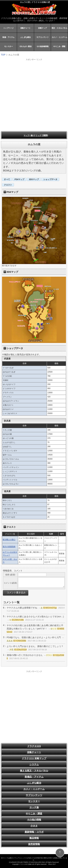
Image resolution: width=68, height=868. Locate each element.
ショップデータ (50, 179)
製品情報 (34, 838)
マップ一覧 (36, 135)
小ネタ (34, 826)
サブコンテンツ (43, 37)
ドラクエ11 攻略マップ (34, 758)
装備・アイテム (8, 37)
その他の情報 (34, 820)
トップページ (8, 28)
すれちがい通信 (25, 46)
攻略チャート (25, 28)
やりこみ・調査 (59, 46)
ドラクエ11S (34, 746)
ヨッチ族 (34, 807)
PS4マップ (19, 179)
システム (34, 764)
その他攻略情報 (43, 46)
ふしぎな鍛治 (25, 37)
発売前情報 (34, 844)
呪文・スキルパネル (59, 28)
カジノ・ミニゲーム (59, 37)
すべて (7, 179)
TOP (3, 55)
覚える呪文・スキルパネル (34, 771)
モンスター (9, 46)
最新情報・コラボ (34, 832)
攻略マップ (42, 28)
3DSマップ (34, 179)
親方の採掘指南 (9, 547)
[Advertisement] (34, 95)
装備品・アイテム (34, 777)
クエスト (8, 185)
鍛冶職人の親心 (9, 540)
